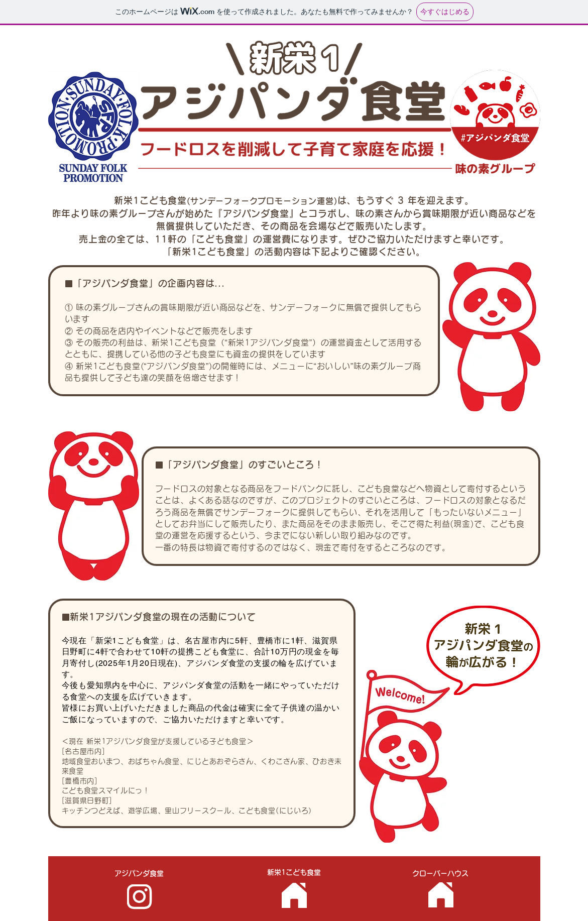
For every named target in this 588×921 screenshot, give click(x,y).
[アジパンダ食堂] (140, 897)
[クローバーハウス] (441, 895)
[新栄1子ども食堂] (294, 895)
